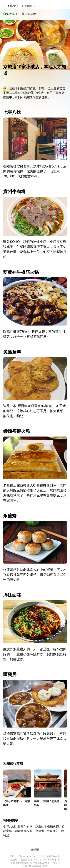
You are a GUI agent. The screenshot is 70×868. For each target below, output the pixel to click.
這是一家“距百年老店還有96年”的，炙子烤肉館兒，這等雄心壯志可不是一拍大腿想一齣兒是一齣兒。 (35, 411)
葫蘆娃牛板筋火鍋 (47, 826)
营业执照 (25, 860)
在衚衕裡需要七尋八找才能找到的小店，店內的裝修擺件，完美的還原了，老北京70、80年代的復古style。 (35, 171)
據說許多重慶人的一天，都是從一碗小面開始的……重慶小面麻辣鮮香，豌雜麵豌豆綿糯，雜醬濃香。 (35, 654)
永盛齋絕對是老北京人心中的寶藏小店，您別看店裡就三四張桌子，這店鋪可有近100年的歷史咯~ (35, 575)
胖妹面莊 (53, 831)
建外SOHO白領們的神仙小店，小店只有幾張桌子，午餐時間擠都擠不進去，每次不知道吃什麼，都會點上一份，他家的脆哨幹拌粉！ (35, 249)
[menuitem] (10, 5)
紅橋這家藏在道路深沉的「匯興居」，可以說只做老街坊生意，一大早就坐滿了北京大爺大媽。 (35, 739)
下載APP (10, 6)
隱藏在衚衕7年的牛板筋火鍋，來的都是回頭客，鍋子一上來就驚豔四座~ (34, 334)
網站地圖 (35, 850)
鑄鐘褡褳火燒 (24, 831)
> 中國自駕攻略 (26, 14)
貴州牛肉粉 (25, 826)
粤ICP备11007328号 (43, 860)
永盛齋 (40, 831)
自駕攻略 (9, 14)
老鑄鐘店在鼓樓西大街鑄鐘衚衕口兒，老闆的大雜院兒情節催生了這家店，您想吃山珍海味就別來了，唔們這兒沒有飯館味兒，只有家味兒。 (35, 493)
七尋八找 (9, 826)
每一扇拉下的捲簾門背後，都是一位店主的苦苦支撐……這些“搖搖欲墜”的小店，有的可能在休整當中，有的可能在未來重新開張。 (34, 93)
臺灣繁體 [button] (29, 6)
